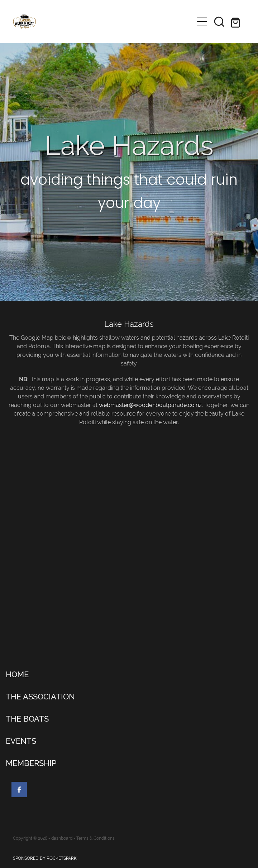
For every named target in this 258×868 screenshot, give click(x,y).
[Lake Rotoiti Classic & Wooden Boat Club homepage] (103, 21)
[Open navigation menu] (202, 21)
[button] (219, 21)
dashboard (62, 838)
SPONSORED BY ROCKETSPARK (45, 858)
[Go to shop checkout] (236, 21)
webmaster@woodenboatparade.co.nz (150, 405)
